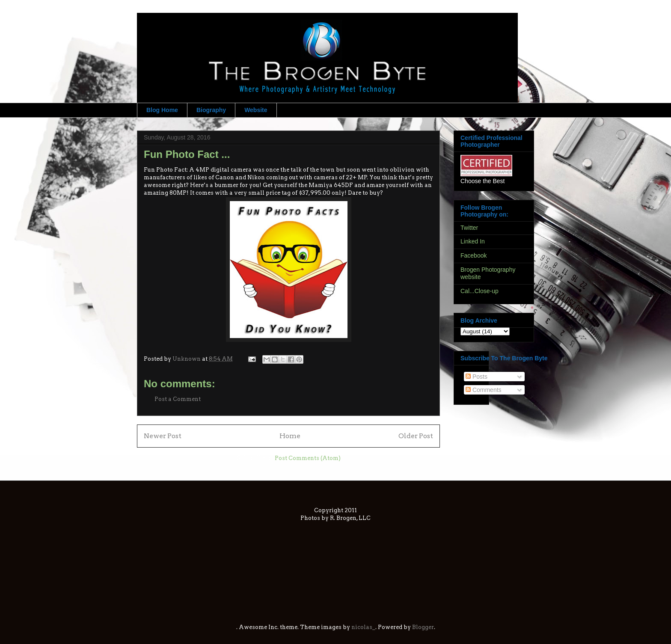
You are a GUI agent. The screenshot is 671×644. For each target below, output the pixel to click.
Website (256, 110)
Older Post (416, 436)
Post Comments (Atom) (308, 458)
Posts (477, 377)
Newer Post (163, 436)
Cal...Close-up (479, 291)
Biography (211, 110)
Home (290, 436)
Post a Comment (178, 399)
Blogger (423, 627)
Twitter (469, 228)
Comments (484, 390)
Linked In (473, 241)
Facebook (474, 255)
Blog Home (162, 110)
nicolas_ (363, 627)
